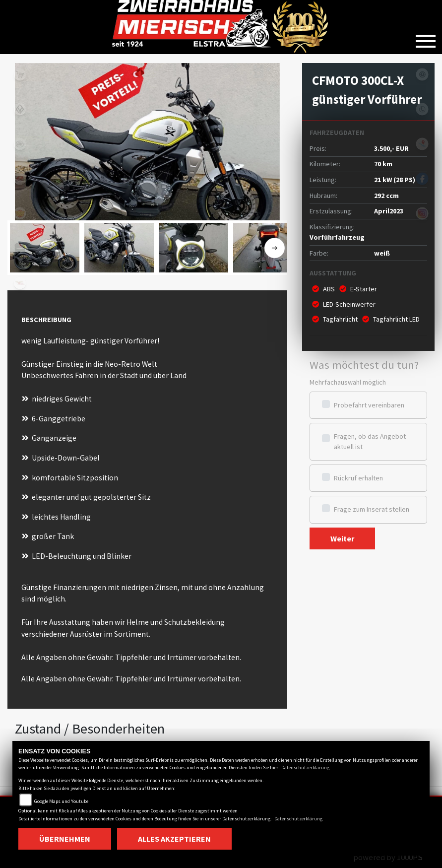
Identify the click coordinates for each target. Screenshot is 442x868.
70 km (383, 164)
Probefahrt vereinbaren (369, 405)
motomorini (20, 283)
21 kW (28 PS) (395, 180)
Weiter (342, 538)
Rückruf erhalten (358, 478)
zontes (20, 248)
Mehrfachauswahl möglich (348, 382)
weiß (382, 253)
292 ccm (386, 196)
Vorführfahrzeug (337, 237)
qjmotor (20, 179)
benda (20, 109)
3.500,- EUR (391, 148)
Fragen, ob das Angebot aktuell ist (370, 441)
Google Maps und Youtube (61, 801)
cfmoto (20, 144)
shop (20, 74)
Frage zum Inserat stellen (372, 509)
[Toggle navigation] (426, 37)
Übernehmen (65, 839)
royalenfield (20, 213)
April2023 (389, 211)
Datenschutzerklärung (305, 768)
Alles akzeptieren (174, 839)
